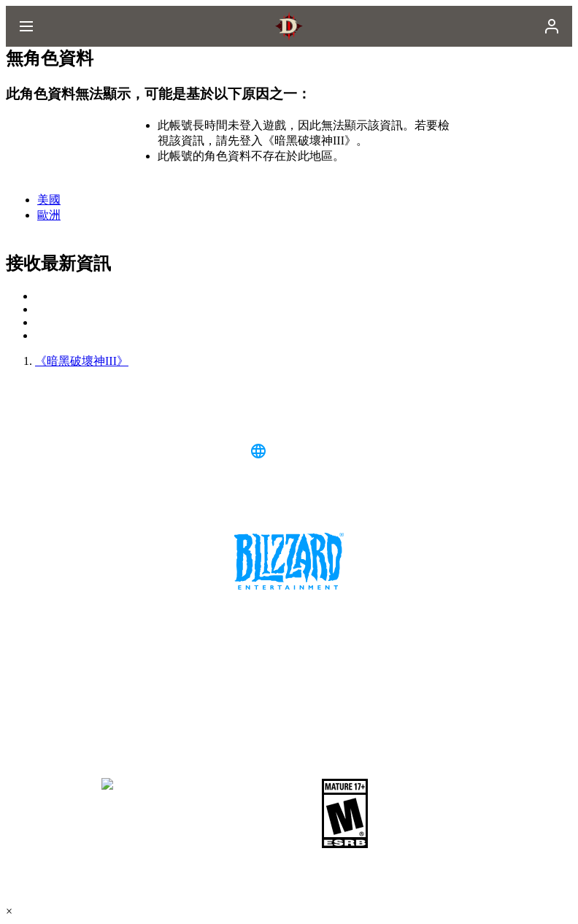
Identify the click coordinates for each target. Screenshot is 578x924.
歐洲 (49, 215)
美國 (49, 200)
